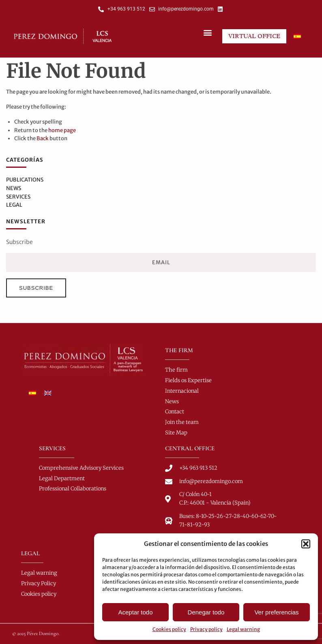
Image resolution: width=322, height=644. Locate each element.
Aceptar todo (135, 612)
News (14, 188)
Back (43, 138)
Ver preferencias (276, 612)
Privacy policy (206, 629)
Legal (14, 205)
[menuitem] (297, 36)
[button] (306, 544)
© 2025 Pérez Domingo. (36, 633)
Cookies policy (169, 629)
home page (62, 130)
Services (18, 197)
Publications (25, 180)
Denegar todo (206, 612)
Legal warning (243, 629)
